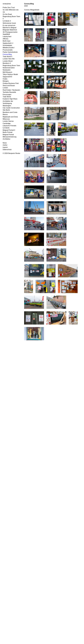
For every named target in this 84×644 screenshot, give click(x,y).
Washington (7, 106)
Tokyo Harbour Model (10, 74)
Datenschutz (7, 150)
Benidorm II (7, 63)
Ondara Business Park (11, 83)
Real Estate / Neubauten (11, 90)
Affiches (6, 39)
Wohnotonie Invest (9, 23)
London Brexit (8, 61)
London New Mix (9, 59)
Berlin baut (7, 41)
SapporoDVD (7, 77)
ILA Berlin (6, 128)
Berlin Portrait (8, 132)
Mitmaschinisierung (10, 137)
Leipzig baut (7, 36)
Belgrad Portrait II (9, 130)
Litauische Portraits (9, 126)
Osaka (5, 79)
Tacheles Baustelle (9, 92)
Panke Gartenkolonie (10, 52)
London (5, 88)
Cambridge (7, 123)
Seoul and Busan (9, 86)
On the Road (7, 14)
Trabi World (7, 97)
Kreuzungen (7, 94)
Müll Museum (7, 72)
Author (5, 145)
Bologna (6, 81)
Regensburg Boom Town (11, 66)
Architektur (6, 139)
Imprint (5, 147)
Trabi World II (7, 57)
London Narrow (8, 121)
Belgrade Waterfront (10, 30)
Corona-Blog (7, 54)
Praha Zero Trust (9, 8)
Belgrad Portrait (8, 135)
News (5, 143)
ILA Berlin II (7, 21)
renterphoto (7, 4)
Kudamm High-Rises (10, 99)
